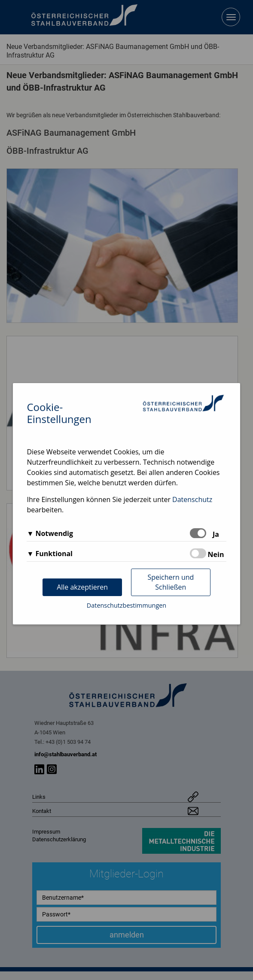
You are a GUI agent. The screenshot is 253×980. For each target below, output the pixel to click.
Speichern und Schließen (171, 582)
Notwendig (54, 533)
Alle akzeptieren (82, 587)
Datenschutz (192, 499)
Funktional (54, 554)
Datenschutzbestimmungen (126, 605)
